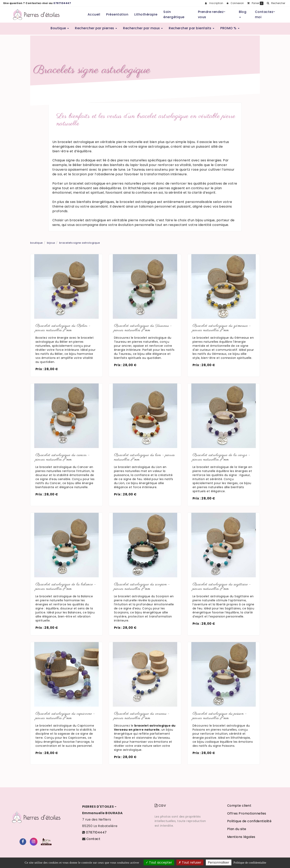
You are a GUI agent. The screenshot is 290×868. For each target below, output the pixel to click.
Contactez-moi (265, 14)
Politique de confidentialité (249, 821)
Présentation (117, 14)
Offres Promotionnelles (247, 813)
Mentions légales (241, 837)
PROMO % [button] (230, 28)
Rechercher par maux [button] (143, 28)
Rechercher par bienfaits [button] (192, 28)
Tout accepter (159, 862)
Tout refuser (190, 862)
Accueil (94, 14)
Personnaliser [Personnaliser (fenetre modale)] (219, 862)
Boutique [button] (60, 28)
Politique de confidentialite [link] (250, 863)
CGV (160, 806)
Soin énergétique (174, 14)
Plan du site (237, 829)
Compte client (239, 806)
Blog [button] (243, 14)
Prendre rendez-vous (212, 14)
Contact (93, 839)
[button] (276, 3)
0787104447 (62, 3)
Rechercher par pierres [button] (96, 28)
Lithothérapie (146, 14)
